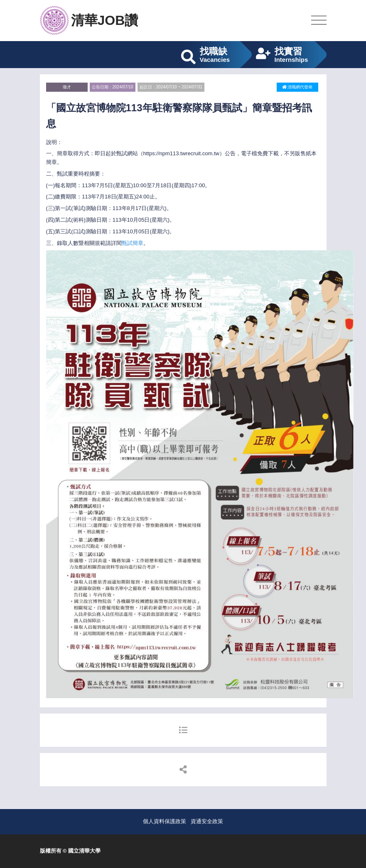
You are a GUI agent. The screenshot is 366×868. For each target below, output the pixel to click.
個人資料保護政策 (165, 821)
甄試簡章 (133, 243)
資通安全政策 (207, 821)
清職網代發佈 (297, 87)
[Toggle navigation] (319, 21)
